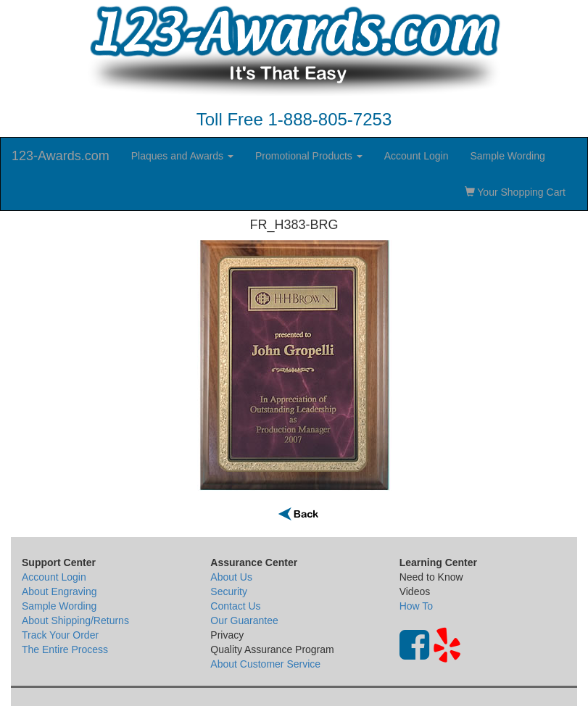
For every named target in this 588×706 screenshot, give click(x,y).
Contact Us (235, 606)
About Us (231, 577)
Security (229, 591)
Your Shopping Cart (515, 192)
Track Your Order (60, 635)
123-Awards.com (61, 156)
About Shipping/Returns (75, 620)
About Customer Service (265, 664)
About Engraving (59, 591)
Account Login (417, 156)
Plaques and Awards (182, 156)
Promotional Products (309, 156)
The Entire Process (65, 649)
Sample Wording (507, 156)
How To (416, 606)
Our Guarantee (244, 620)
